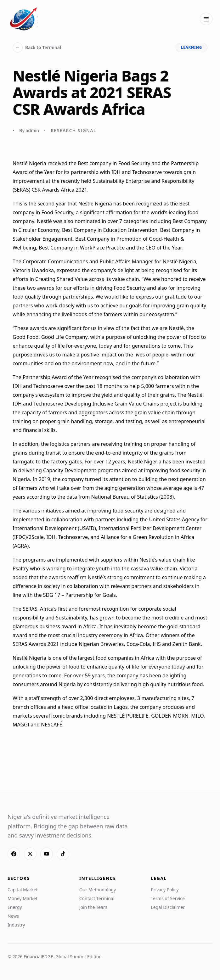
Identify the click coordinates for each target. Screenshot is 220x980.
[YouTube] (47, 854)
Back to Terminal (37, 48)
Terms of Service (168, 898)
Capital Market (23, 890)
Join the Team (93, 907)
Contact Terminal (97, 898)
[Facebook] (14, 854)
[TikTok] (63, 854)
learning (192, 47)
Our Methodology (98, 890)
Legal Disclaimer (168, 907)
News (13, 916)
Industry (16, 925)
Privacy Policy (165, 890)
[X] (30, 854)
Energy (15, 907)
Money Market (23, 898)
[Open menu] (206, 19)
